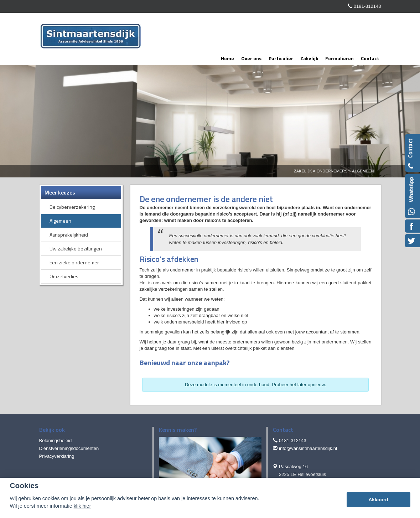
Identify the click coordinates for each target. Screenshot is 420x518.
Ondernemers (332, 171)
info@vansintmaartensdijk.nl (308, 448)
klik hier (82, 506)
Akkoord (378, 500)
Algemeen (363, 171)
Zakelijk (303, 171)
